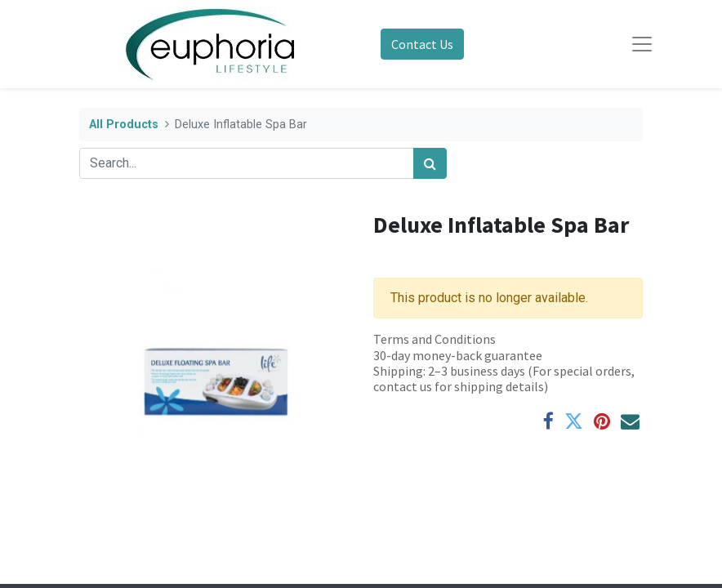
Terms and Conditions (435, 339)
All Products (124, 125)
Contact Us (422, 44)
